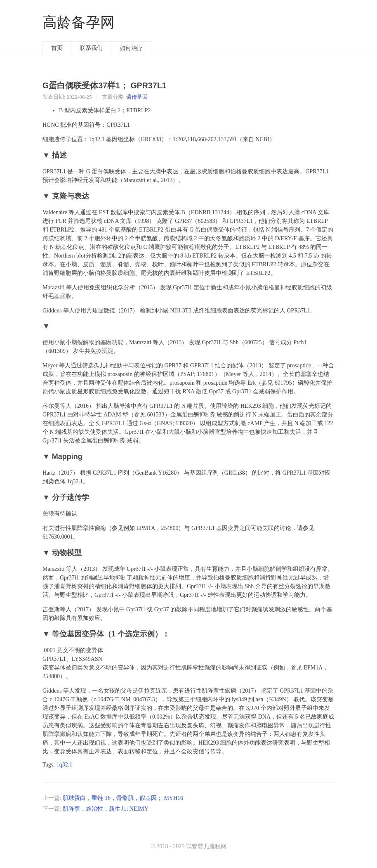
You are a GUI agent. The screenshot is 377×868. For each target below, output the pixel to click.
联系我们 (91, 48)
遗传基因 (137, 97)
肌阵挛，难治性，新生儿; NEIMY (105, 809)
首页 (57, 48)
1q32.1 (65, 765)
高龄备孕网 (79, 22)
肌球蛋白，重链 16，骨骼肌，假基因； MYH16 (123, 798)
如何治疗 (131, 48)
